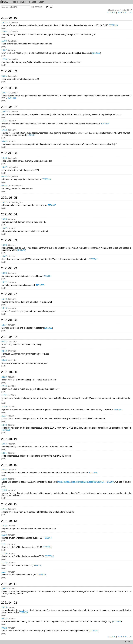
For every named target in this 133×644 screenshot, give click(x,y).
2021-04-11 (9, 584)
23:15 (4, 470)
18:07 (4, 112)
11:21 (4, 544)
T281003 (48, 328)
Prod (14, 2)
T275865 (117, 622)
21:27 (4, 416)
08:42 (4, 351)
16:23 (4, 245)
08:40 (4, 360)
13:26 (4, 526)
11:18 (4, 563)
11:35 (4, 490)
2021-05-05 (9, 198)
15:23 (4, 219)
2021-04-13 (9, 521)
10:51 (4, 453)
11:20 (4, 553)
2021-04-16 (9, 465)
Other (41, 2)
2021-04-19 (9, 439)
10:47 (4, 228)
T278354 (47, 547)
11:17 (4, 572)
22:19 (4, 386)
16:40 (4, 299)
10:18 (4, 425)
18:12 (4, 282)
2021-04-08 (9, 603)
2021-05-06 (9, 153)
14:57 (4, 50)
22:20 (4, 377)
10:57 (4, 93)
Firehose (32, 2)
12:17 (4, 325)
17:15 (4, 121)
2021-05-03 (9, 240)
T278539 (41, 575)
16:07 (4, 589)
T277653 (93, 473)
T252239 (114, 25)
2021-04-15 (9, 504)
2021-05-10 (9, 18)
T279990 (6, 430)
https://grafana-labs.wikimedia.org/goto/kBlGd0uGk (81, 482)
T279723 (46, 276)
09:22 (4, 628)
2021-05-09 (9, 71)
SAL (4, 2)
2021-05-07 (9, 107)
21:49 (4, 407)
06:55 (4, 76)
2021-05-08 (9, 88)
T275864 (48, 538)
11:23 (4, 535)
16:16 (4, 308)
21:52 (4, 395)
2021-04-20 (9, 372)
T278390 (47, 179)
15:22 (4, 22)
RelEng (22, 2)
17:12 (4, 130)
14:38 (4, 479)
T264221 (12, 98)
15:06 (4, 32)
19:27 (4, 202)
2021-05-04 (9, 214)
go (51, 7)
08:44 (4, 342)
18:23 (4, 273)
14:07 (4, 256)
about (127, 641)
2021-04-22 (9, 337)
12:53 (4, 59)
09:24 (4, 619)
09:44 (4, 141)
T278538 (37, 566)
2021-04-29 (9, 268)
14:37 (4, 167)
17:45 (4, 509)
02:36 (4, 186)
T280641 (21, 250)
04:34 (4, 176)
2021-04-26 (9, 320)
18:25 (4, 607)
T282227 (105, 124)
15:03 (4, 41)
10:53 (4, 444)
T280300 (118, 409)
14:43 (4, 158)
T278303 (49, 556)
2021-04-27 (9, 294)
